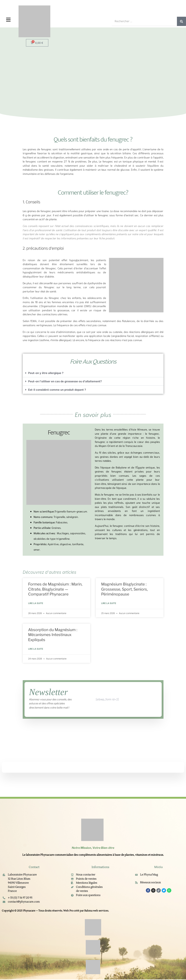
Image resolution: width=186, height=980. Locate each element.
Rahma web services (96, 911)
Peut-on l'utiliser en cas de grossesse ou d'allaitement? (65, 381)
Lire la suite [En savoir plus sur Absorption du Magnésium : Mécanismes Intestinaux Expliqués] (36, 649)
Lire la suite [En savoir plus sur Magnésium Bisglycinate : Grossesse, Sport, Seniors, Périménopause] (109, 603)
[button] (8, 20)
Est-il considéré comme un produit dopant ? (57, 390)
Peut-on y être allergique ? (46, 373)
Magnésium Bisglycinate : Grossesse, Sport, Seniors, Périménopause (124, 589)
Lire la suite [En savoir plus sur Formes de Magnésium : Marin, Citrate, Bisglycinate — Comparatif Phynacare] (36, 603)
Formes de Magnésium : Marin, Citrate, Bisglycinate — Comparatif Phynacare (55, 589)
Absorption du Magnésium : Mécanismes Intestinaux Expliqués (53, 635)
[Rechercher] (181, 21)
